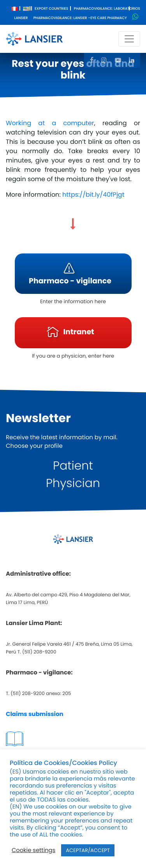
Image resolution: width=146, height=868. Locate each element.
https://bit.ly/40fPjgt (93, 195)
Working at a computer (50, 123)
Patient (73, 466)
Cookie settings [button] (33, 851)
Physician (73, 483)
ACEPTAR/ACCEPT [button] (88, 850)
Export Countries (51, 9)
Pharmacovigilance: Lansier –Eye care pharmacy (80, 18)
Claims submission (35, 714)
